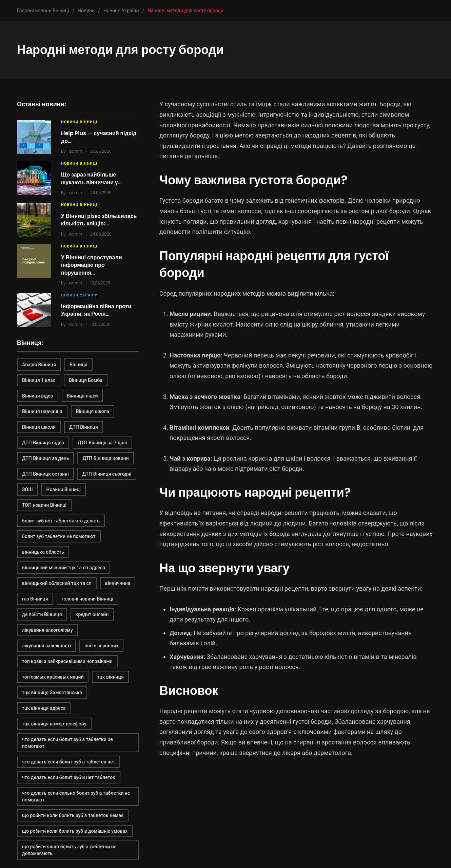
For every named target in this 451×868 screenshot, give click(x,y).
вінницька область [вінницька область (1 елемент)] (43, 552)
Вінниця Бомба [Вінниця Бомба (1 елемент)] (86, 380)
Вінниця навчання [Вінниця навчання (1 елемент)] (42, 411)
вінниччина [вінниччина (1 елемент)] (118, 583)
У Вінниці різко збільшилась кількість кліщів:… (99, 220)
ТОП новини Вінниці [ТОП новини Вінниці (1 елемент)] (44, 505)
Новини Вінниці (79, 122)
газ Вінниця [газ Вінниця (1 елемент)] (35, 599)
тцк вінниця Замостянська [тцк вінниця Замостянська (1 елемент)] (52, 692)
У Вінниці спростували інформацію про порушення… (91, 265)
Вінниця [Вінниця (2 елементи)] (79, 365)
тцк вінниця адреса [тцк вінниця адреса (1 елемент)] (44, 708)
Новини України (80, 295)
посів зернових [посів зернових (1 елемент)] (101, 646)
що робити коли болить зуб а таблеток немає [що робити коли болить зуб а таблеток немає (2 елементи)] (73, 815)
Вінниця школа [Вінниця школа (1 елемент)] (93, 411)
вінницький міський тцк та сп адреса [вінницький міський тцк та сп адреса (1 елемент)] (64, 568)
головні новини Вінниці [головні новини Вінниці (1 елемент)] (87, 599)
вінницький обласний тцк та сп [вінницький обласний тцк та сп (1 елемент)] (57, 583)
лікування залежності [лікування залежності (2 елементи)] (46, 646)
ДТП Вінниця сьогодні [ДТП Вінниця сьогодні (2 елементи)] (107, 474)
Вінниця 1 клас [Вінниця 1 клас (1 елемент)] (39, 380)
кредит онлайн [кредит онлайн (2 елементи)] (92, 614)
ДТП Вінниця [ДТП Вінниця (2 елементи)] (84, 427)
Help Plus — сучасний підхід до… (99, 137)
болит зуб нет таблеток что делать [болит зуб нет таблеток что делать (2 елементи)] (61, 521)
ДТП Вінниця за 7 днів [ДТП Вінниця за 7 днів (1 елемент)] (102, 443)
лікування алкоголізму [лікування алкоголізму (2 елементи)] (47, 630)
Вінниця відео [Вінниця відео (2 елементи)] (38, 396)
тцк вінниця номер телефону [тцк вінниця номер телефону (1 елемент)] (54, 724)
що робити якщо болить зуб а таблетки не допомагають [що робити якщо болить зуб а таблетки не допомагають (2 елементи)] (69, 850)
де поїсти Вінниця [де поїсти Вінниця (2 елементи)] (42, 614)
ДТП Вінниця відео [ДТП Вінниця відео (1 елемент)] (43, 443)
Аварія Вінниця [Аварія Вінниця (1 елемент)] (39, 365)
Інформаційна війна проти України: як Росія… (96, 310)
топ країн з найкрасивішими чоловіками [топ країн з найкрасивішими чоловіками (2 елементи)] (67, 661)
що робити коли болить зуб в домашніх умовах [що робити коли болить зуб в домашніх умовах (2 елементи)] (75, 831)
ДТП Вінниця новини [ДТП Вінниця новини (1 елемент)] (105, 458)
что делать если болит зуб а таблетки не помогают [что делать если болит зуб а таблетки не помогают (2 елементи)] (67, 743)
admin (76, 151)
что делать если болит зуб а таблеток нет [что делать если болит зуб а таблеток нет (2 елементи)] (68, 762)
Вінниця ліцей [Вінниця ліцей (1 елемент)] (82, 396)
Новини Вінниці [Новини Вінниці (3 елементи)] (63, 490)
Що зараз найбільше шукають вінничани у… (91, 178)
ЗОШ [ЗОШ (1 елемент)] (27, 490)
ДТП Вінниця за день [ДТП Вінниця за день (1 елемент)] (45, 458)
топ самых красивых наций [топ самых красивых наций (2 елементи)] (53, 677)
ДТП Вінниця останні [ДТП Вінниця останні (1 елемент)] (45, 474)
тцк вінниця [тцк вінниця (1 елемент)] (110, 677)
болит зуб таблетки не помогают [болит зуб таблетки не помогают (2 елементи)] (59, 536)
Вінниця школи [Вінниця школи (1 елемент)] (39, 427)
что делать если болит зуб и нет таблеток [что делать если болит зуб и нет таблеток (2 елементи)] (69, 777)
